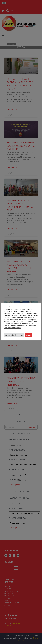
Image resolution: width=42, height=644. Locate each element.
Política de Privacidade (12, 328)
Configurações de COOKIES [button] (14, 335)
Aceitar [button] (29, 335)
